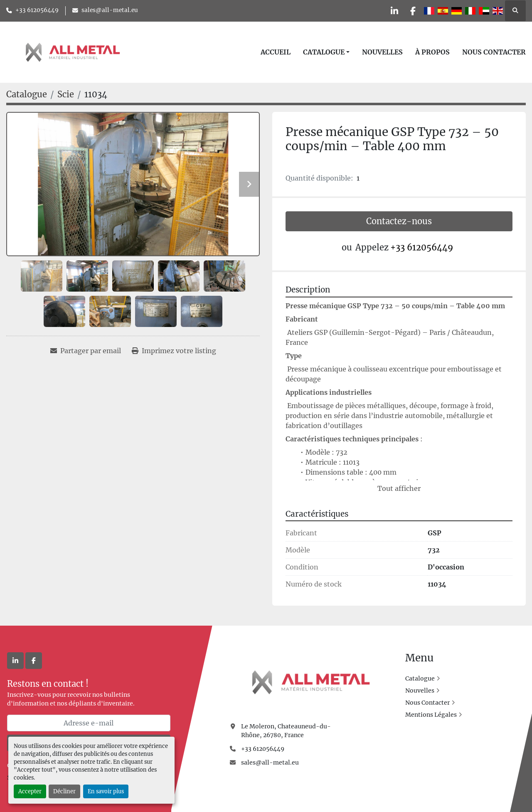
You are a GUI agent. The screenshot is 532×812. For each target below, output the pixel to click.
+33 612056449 (37, 10)
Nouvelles (382, 52)
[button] (326, 52)
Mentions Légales (431, 715)
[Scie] (66, 94)
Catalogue (324, 52)
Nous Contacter (494, 52)
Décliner (64, 791)
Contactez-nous (399, 221)
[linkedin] (390, 11)
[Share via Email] (86, 351)
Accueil (276, 52)
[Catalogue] (27, 94)
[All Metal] (311, 682)
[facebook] (411, 11)
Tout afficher (399, 488)
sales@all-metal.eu (110, 10)
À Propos (432, 52)
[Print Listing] (174, 351)
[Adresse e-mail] (89, 723)
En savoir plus (106, 791)
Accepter (30, 791)
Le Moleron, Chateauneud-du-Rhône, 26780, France (286, 731)
